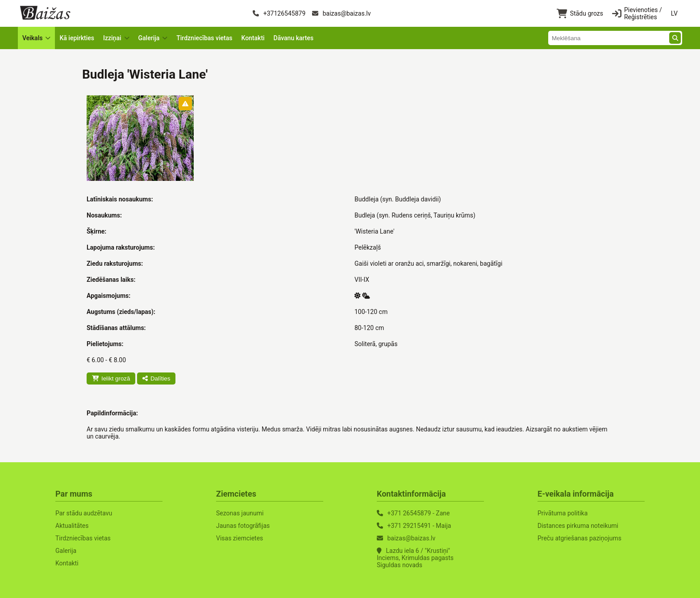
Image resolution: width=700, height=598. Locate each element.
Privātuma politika (562, 513)
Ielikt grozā (111, 378)
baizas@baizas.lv (341, 13)
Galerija (66, 551)
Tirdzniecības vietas (204, 38)
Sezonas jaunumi (240, 513)
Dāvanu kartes (294, 38)
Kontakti (253, 38)
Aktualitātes (72, 526)
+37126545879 (279, 13)
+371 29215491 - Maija (419, 526)
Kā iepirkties (77, 38)
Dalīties (156, 378)
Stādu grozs (580, 14)
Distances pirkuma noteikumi (578, 526)
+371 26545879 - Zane (418, 513)
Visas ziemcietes (240, 538)
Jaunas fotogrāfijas (243, 526)
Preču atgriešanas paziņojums (579, 538)
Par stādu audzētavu (84, 513)
